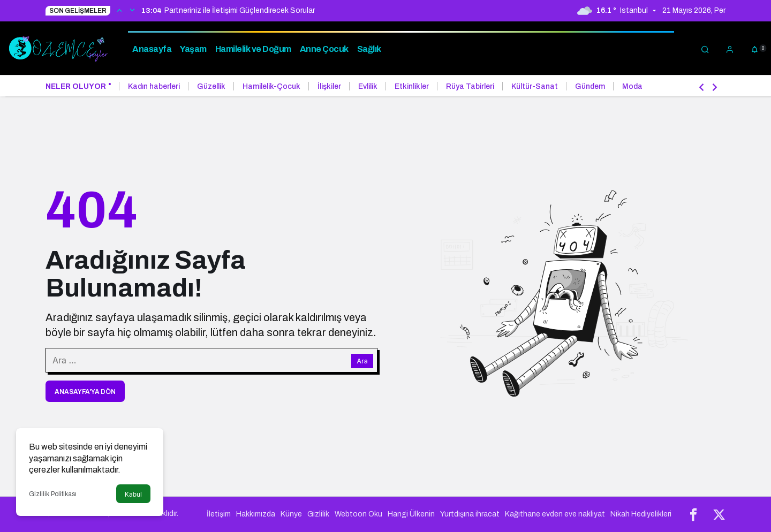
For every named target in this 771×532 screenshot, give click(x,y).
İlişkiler (329, 86)
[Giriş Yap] (730, 48)
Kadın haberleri (154, 86)
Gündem (590, 86)
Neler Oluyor (76, 86)
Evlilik (368, 86)
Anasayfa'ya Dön (85, 392)
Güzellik (211, 86)
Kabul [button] (133, 494)
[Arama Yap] (705, 48)
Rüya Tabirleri (470, 86)
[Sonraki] (132, 10)
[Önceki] (119, 10)
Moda (632, 86)
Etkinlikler (412, 86)
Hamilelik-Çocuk (271, 86)
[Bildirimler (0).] (754, 48)
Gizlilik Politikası (53, 494)
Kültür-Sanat (535, 86)
